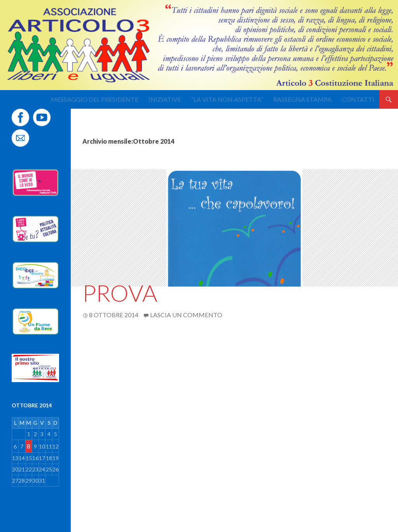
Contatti (358, 99)
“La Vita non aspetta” (227, 99)
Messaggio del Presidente (95, 99)
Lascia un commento (186, 315)
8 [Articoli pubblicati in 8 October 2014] (29, 446)
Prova (120, 293)
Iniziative (165, 99)
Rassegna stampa (302, 99)
